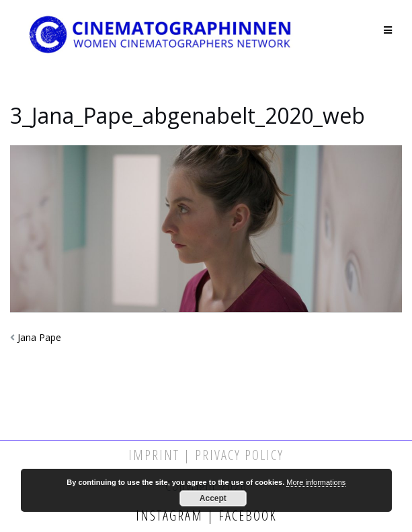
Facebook (246, 516)
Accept (213, 498)
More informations (316, 482)
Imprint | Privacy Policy (206, 455)
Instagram (171, 516)
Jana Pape (39, 337)
